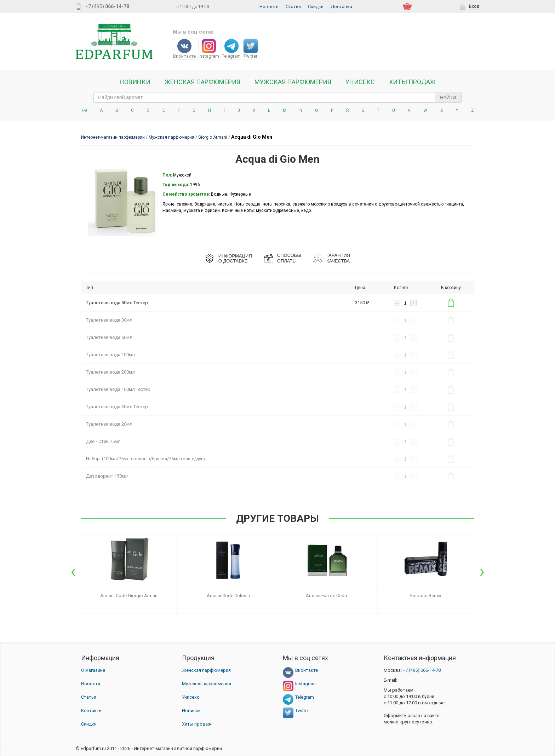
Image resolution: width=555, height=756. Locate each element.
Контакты (92, 711)
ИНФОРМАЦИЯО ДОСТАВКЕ (235, 258)
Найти (448, 97)
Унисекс (360, 82)
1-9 (84, 110)
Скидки (316, 7)
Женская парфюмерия (206, 670)
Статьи (293, 7)
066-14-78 (422, 670)
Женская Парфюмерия (202, 82)
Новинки (135, 82)
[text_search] (277, 97)
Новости (269, 7)
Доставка (341, 7)
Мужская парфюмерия (293, 82)
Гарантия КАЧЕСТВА (338, 258)
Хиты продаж (412, 82)
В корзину (451, 303)
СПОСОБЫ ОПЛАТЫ (289, 258)
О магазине (93, 670)
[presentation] (73, 571)
